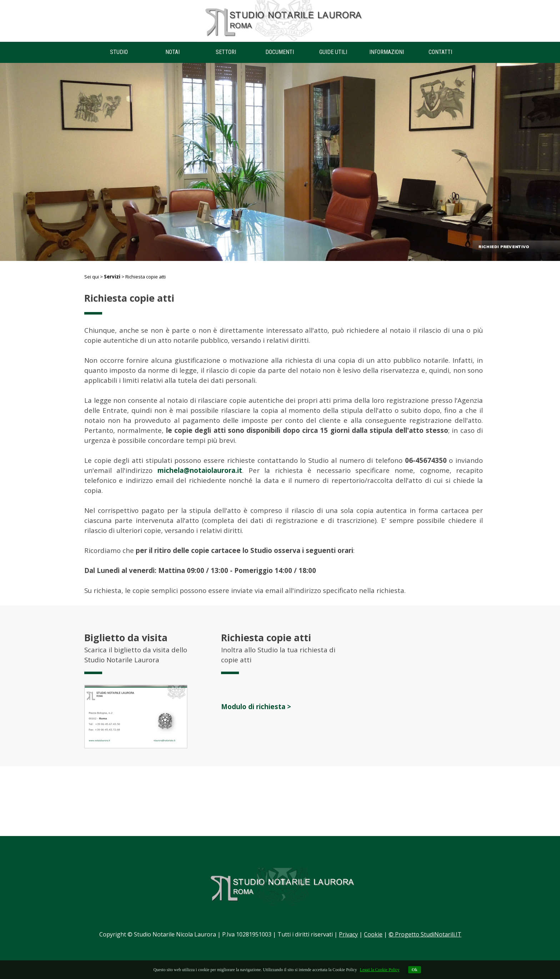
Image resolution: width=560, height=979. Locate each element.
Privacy (348, 934)
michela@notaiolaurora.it (200, 470)
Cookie (373, 934)
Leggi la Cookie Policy (380, 970)
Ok (415, 970)
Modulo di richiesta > (256, 706)
